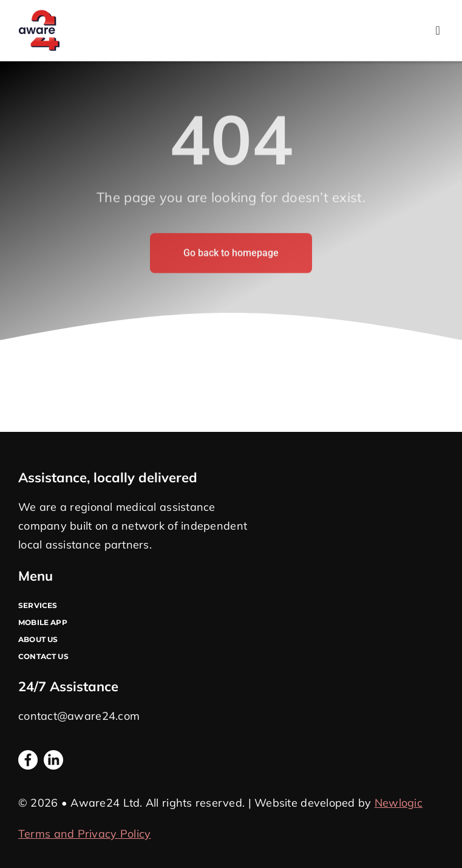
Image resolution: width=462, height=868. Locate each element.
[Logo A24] (39, 15)
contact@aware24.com (79, 716)
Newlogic (399, 803)
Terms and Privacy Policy (84, 834)
